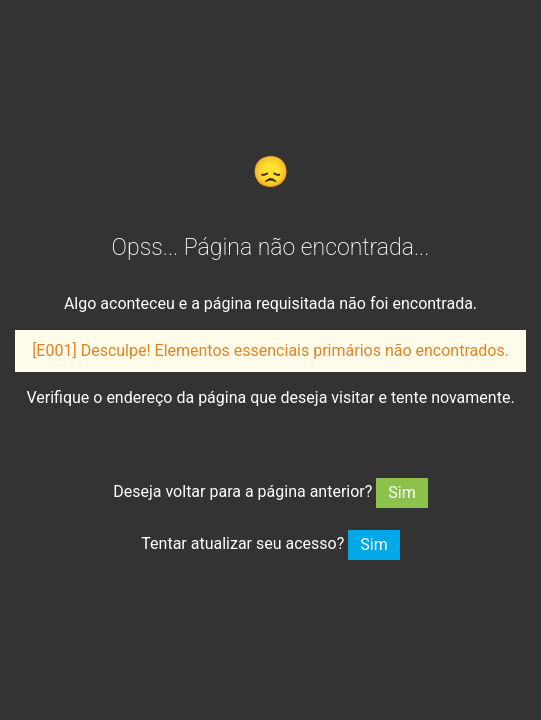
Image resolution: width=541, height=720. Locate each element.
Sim (401, 492)
